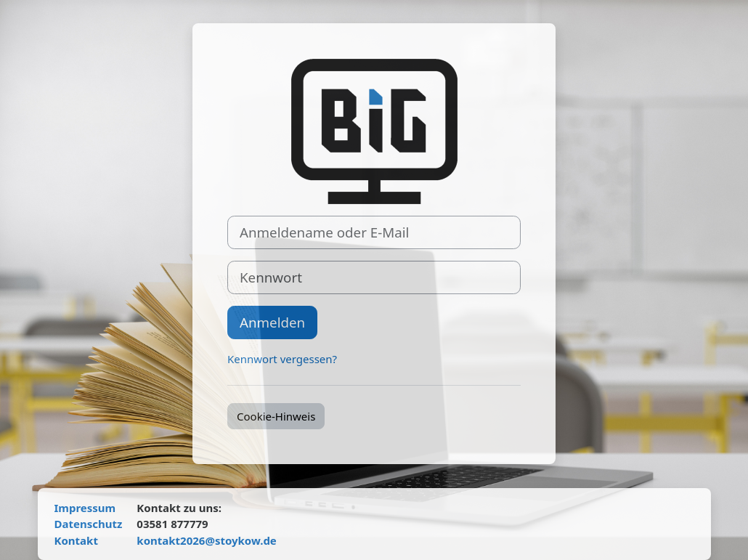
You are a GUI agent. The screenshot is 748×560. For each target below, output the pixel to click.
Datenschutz (89, 524)
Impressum (85, 508)
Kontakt (76, 540)
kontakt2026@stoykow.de (206, 540)
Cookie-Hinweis (276, 416)
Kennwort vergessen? (282, 359)
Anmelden (272, 322)
